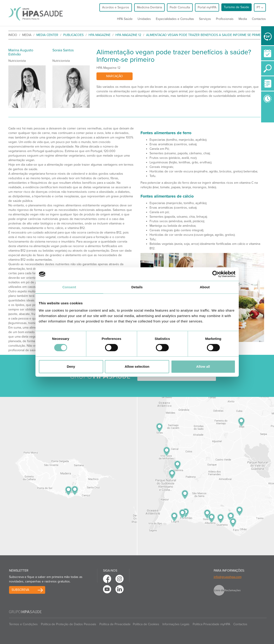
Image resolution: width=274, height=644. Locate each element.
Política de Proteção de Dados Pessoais (69, 624)
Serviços (205, 19)
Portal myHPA (207, 7)
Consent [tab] (69, 287)
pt (260, 7)
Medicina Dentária (149, 7)
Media (243, 19)
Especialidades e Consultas (175, 19)
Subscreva (20, 590)
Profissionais (225, 19)
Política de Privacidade (115, 624)
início (13, 35)
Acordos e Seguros (116, 7)
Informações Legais (176, 624)
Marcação (115, 76)
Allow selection (137, 366)
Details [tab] (137, 287)
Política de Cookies (146, 624)
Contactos (259, 19)
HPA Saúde (125, 19)
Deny (71, 366)
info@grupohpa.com (228, 577)
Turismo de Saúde (237, 7)
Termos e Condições (23, 624)
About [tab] (205, 287)
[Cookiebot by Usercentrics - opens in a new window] (216, 274)
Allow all (203, 366)
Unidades (144, 19)
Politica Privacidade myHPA (211, 624)
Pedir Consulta (180, 7)
